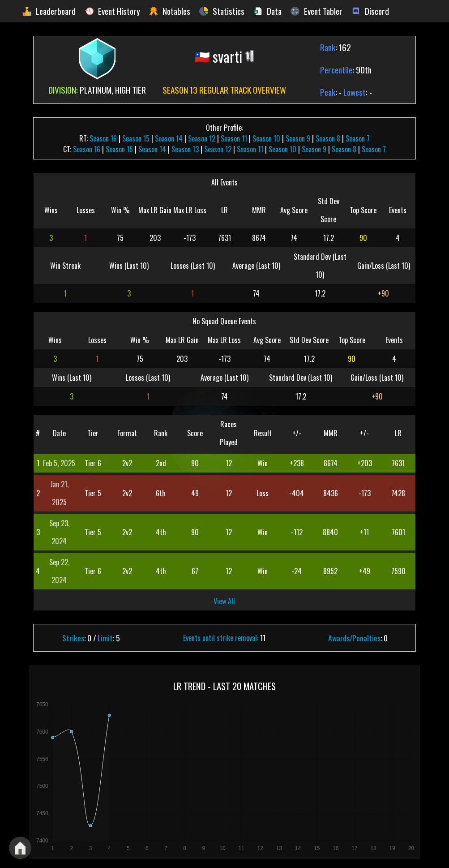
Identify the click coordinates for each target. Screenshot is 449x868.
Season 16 (103, 138)
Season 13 (185, 149)
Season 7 (358, 138)
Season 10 (266, 138)
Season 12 (202, 138)
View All (224, 601)
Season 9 (298, 138)
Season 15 (136, 138)
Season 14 (169, 138)
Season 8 (328, 138)
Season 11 (234, 138)
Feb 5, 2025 (59, 463)
